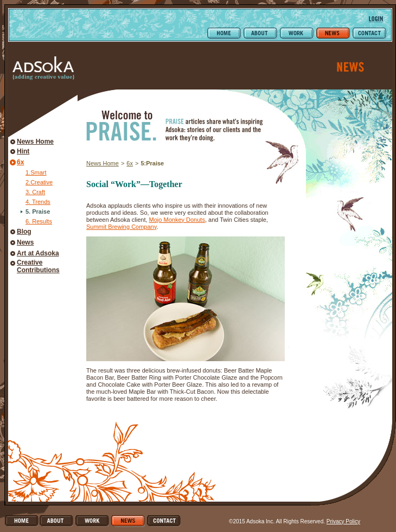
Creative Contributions (38, 266)
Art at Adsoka (38, 253)
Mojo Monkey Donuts (177, 220)
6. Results (39, 221)
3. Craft (35, 192)
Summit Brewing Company (121, 227)
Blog (24, 232)
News (25, 242)
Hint (23, 151)
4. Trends (38, 202)
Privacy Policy (343, 521)
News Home (35, 142)
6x (20, 162)
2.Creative (39, 182)
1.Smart (36, 172)
